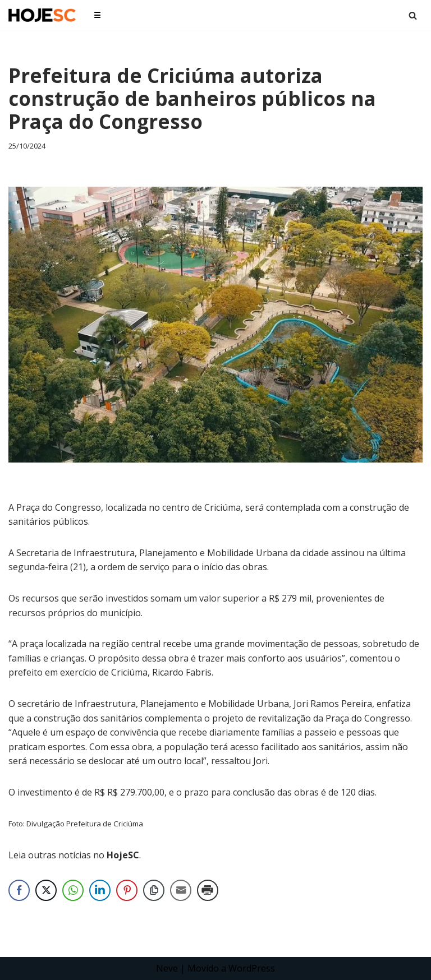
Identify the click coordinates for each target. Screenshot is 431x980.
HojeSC (123, 855)
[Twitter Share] (46, 890)
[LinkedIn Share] (100, 890)
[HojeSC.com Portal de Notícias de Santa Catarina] (42, 15)
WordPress (252, 968)
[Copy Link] (154, 890)
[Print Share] (208, 890)
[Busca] (413, 15)
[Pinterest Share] (127, 890)
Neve (167, 968)
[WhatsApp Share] (73, 890)
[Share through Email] (181, 890)
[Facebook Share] (19, 890)
